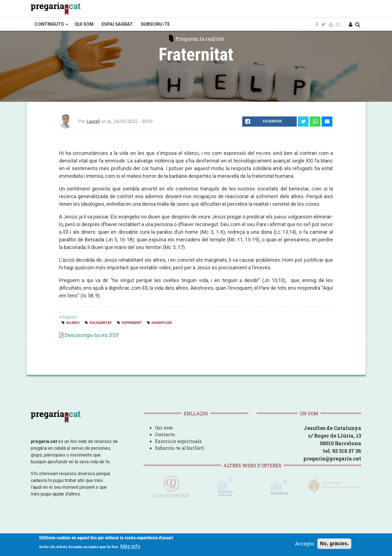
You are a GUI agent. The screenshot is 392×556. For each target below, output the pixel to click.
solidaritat (101, 323)
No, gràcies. (334, 544)
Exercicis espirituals (178, 441)
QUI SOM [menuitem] (84, 24)
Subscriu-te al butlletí (179, 448)
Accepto (305, 544)
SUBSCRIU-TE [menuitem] (155, 24)
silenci (73, 323)
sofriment (132, 323)
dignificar (162, 323)
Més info (130, 546)
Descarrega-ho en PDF (92, 335)
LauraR (93, 121)
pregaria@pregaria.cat (332, 458)
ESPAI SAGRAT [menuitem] (117, 24)
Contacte (165, 434)
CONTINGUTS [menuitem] (49, 24)
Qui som (164, 428)
